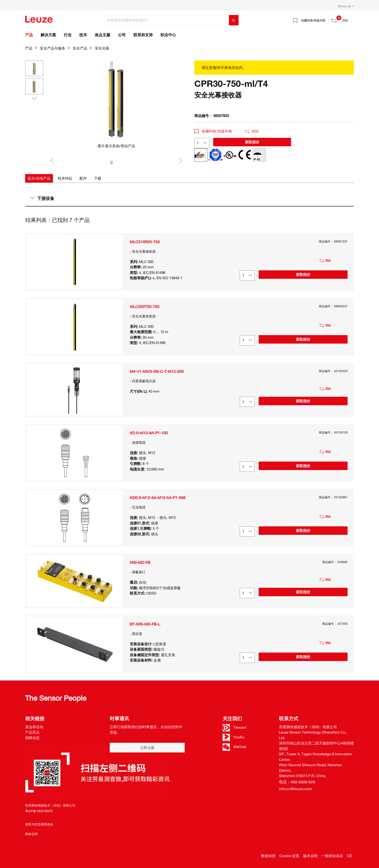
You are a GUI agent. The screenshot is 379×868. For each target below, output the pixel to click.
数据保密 (268, 856)
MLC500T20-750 (145, 307)
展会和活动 (34, 727)
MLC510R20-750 (145, 242)
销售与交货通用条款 (39, 824)
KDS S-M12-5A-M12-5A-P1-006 (158, 498)
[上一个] (52, 160)
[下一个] (181, 160)
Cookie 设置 (289, 856)
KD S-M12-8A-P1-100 (149, 433)
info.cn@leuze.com (295, 789)
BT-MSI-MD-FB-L (145, 624)
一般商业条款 (332, 856)
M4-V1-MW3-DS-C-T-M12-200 (157, 371)
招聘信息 (32, 738)
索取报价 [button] (252, 142)
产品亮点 (32, 732)
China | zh (345, 6)
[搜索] (234, 20)
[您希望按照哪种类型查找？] (167, 20)
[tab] (39, 178)
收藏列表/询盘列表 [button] (213, 131)
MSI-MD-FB (140, 562)
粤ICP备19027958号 (39, 811)
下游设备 (42, 198)
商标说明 (31, 834)
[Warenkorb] (351, 19)
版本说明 (310, 856)
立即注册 (147, 748)
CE (350, 856)
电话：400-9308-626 (297, 782)
